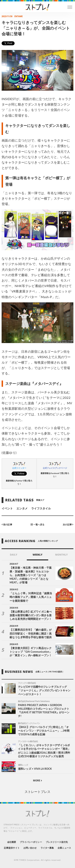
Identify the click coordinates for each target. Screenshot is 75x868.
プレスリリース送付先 (57, 842)
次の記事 (68, 524)
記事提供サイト (12, 848)
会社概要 (12, 842)
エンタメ (22, 508)
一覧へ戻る (37, 524)
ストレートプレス (37, 792)
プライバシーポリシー (31, 842)
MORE (37, 780)
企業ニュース (64, 848)
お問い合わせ (30, 848)
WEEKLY (37, 555)
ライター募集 (47, 848)
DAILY (13, 555)
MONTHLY (61, 555)
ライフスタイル (41, 508)
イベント (7, 508)
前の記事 (7, 524)
